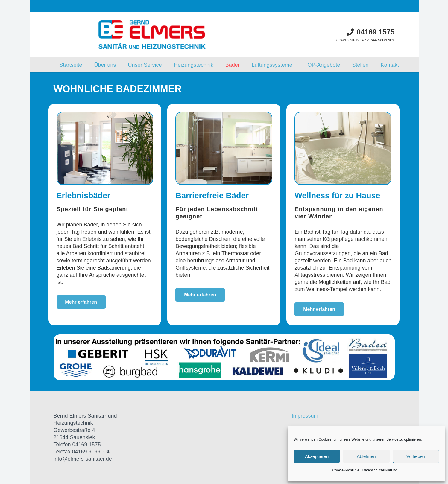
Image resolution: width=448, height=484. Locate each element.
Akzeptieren (317, 456)
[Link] (152, 35)
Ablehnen (366, 456)
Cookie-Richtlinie (346, 470)
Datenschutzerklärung (380, 470)
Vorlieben (416, 456)
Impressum (305, 416)
